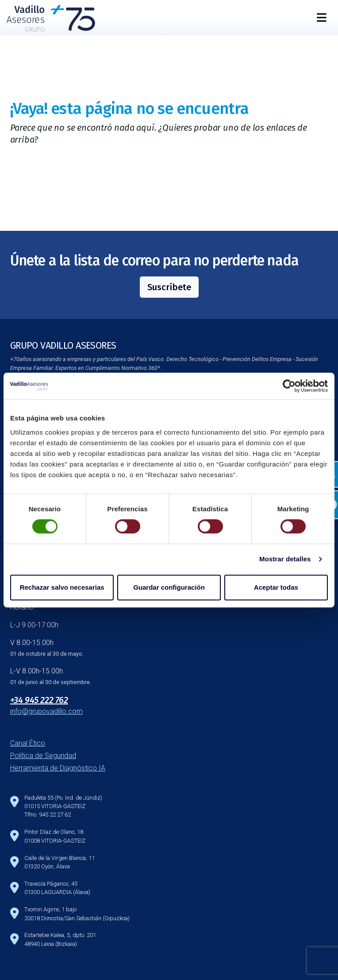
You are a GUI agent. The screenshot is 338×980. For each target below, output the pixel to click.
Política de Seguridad (43, 756)
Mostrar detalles (285, 559)
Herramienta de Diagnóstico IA (58, 768)
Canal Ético (28, 743)
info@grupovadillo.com (46, 711)
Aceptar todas (276, 587)
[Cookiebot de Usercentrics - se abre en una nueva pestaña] (289, 386)
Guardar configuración (169, 587)
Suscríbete (169, 287)
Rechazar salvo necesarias (62, 587)
